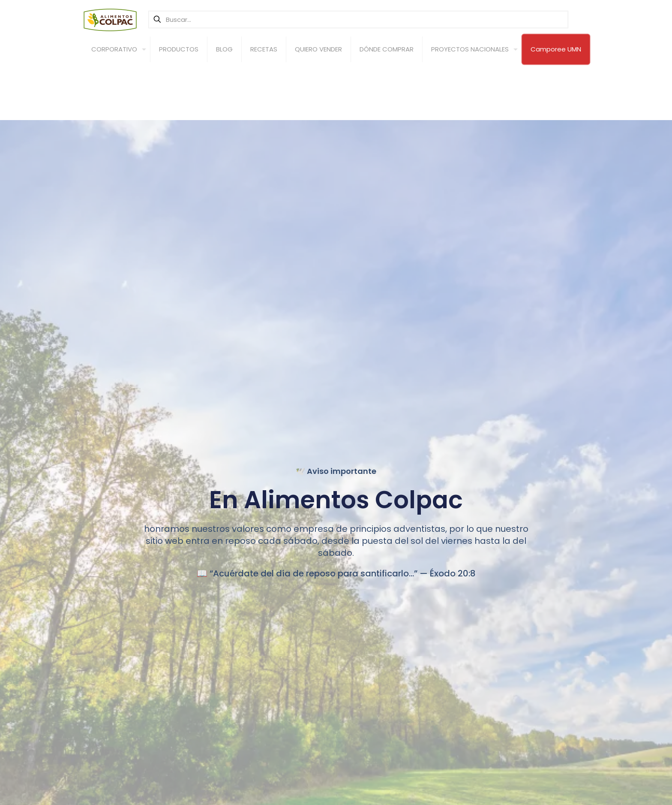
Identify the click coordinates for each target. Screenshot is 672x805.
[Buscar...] (358, 20)
